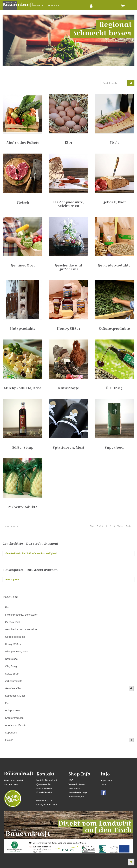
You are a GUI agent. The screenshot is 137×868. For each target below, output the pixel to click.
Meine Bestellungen (78, 792)
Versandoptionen (77, 784)
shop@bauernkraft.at (47, 805)
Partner (37, 5)
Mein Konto (74, 788)
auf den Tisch (11, 784)
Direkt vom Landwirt (14, 780)
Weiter (120, 526)
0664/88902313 (44, 801)
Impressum (106, 780)
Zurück (100, 526)
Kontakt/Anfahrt (44, 792)
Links (103, 784)
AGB (71, 780)
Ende (128, 526)
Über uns (53, 5)
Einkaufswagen (76, 796)
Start (92, 526)
